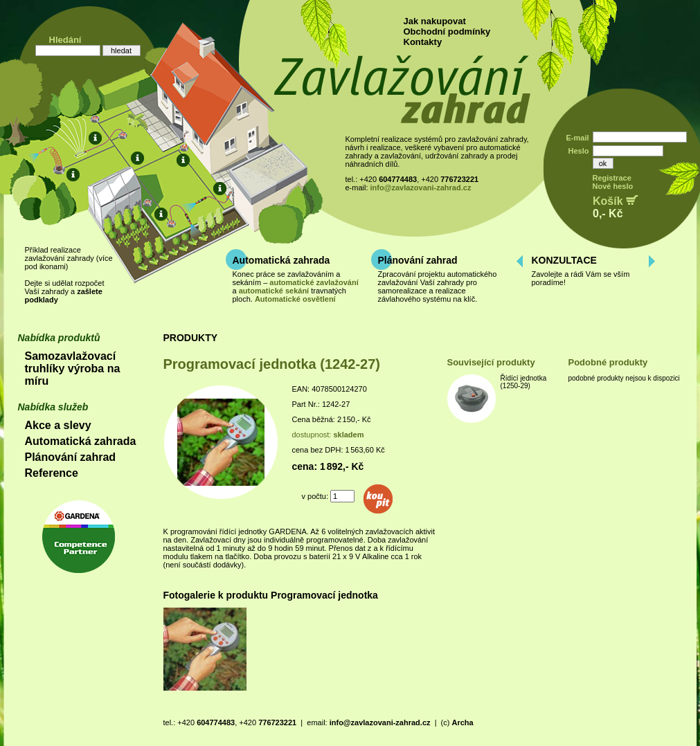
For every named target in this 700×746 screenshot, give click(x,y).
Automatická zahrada (281, 260)
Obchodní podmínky (447, 31)
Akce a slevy (58, 425)
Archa (462, 722)
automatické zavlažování (314, 282)
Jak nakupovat (435, 21)
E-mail (577, 138)
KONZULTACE (564, 260)
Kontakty (423, 42)
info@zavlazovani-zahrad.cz (421, 188)
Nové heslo (613, 186)
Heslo (579, 151)
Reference (52, 473)
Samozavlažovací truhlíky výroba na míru (73, 369)
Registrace (612, 178)
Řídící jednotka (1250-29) (524, 382)
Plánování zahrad (418, 260)
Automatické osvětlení (295, 299)
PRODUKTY (191, 338)
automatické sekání (274, 291)
